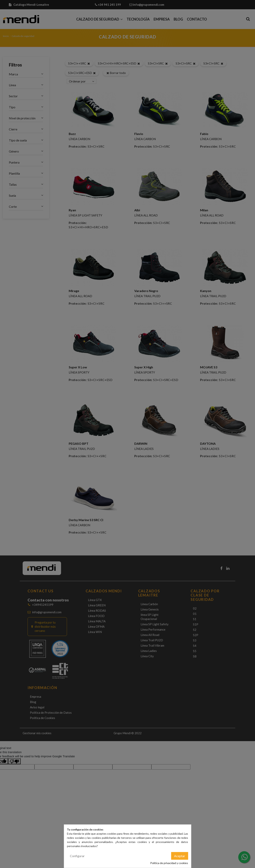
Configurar (77, 856)
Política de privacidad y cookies (169, 863)
